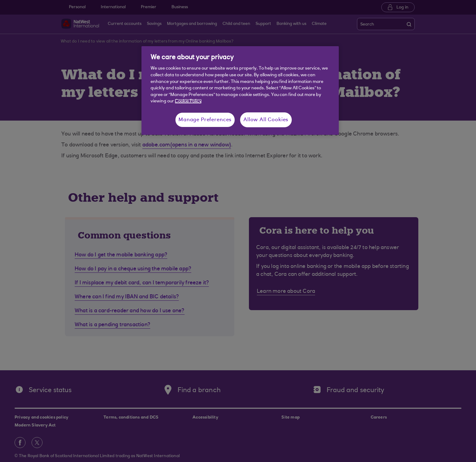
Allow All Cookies (266, 120)
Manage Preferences (205, 120)
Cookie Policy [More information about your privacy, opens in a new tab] (188, 101)
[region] (240, 91)
